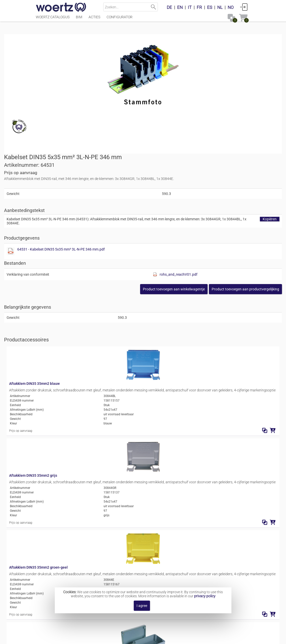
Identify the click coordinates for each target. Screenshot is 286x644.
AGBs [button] (151, 638)
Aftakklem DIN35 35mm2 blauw (103, 265)
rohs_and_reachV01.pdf (229, 177)
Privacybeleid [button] (174, 638)
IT (190, 7)
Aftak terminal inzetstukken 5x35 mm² (159, 571)
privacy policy (205, 596)
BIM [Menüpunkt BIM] (79, 20)
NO (231, 7)
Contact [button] (133, 638)
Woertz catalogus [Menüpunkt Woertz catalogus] (53, 20)
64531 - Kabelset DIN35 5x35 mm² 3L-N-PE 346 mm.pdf (203, 152)
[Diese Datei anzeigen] (152, 154)
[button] (214, 192)
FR (199, 7)
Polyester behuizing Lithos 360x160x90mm (112, 511)
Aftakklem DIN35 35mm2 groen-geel (107, 367)
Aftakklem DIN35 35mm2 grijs (101, 316)
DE (169, 7)
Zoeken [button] (153, 7)
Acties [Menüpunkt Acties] (94, 20)
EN (180, 7)
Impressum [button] (110, 638)
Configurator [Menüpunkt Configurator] (120, 20)
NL (220, 7)
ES (210, 7)
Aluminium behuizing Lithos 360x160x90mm (113, 465)
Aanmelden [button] (244, 7)
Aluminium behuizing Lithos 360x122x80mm (113, 418)
